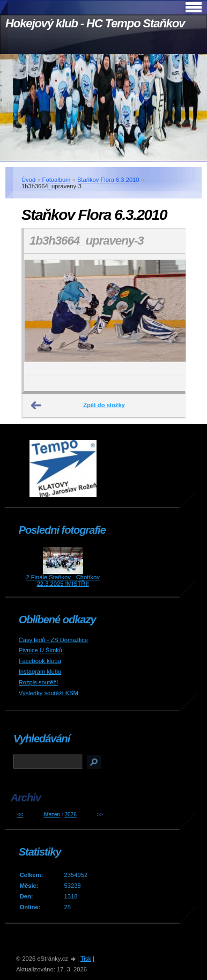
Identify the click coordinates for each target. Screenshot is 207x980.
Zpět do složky (104, 405)
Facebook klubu (40, 661)
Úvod (28, 180)
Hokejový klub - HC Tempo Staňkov (95, 23)
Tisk (86, 959)
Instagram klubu (40, 672)
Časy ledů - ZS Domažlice (53, 640)
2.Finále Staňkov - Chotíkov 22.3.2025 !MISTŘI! (62, 580)
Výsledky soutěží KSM (49, 693)
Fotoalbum (57, 180)
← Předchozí (36, 406)
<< (20, 815)
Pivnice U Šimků (40, 650)
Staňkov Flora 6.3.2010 (108, 180)
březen (52, 815)
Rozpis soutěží (38, 682)
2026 (70, 815)
